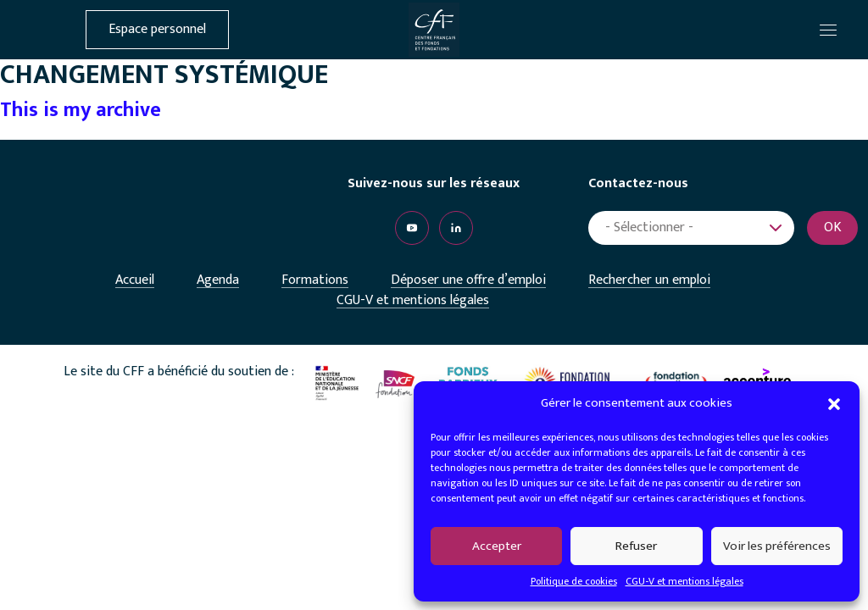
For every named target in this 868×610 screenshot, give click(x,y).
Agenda (218, 280)
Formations (315, 280)
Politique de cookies (574, 581)
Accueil (135, 280)
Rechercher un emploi (649, 280)
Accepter (497, 546)
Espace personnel (157, 30)
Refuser (636, 546)
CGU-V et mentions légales (684, 581)
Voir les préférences (777, 546)
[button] (834, 403)
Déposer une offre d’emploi (468, 280)
